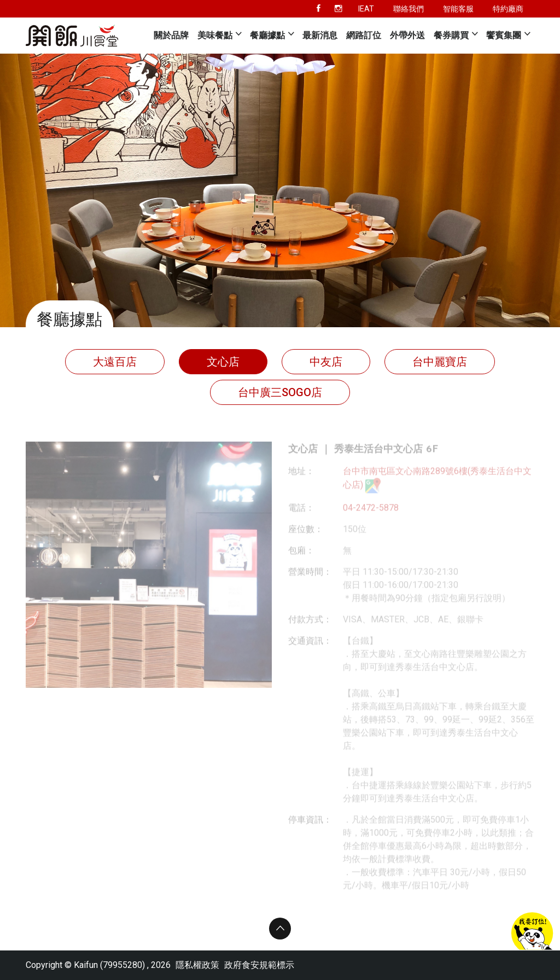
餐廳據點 (267, 35)
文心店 (223, 362)
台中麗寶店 (440, 362)
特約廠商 (508, 9)
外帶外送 (407, 35)
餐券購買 (451, 35)
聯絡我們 (409, 9)
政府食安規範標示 (259, 965)
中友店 (326, 362)
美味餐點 (215, 35)
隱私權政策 (197, 965)
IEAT (366, 9)
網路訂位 (364, 35)
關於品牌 (171, 35)
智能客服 (458, 9)
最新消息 (320, 35)
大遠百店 (115, 362)
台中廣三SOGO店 (280, 392)
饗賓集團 (504, 35)
